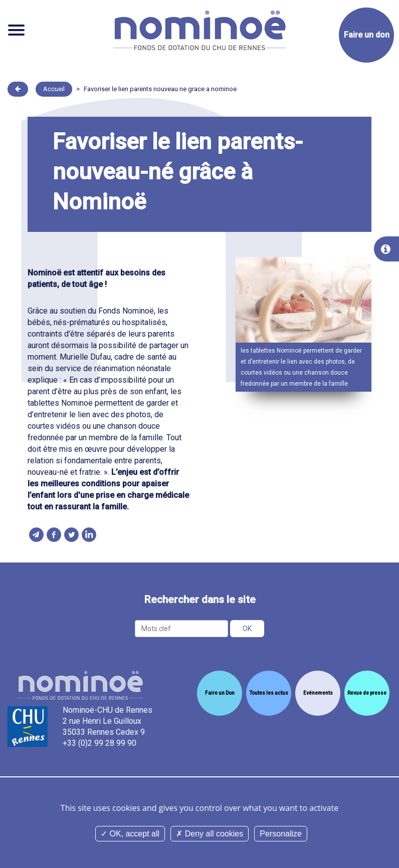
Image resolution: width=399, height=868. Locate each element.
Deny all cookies (210, 834)
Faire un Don (220, 693)
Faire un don (367, 35)
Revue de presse (367, 693)
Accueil (54, 89)
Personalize (281, 834)
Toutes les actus (269, 693)
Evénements (318, 693)
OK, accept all (130, 834)
